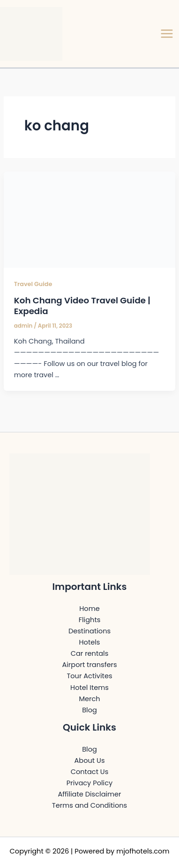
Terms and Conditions (89, 805)
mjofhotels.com (143, 851)
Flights (90, 620)
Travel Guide (33, 284)
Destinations (89, 631)
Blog (89, 710)
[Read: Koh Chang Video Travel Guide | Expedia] (89, 219)
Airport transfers (89, 665)
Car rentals (90, 653)
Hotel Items (89, 688)
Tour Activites (89, 676)
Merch (89, 699)
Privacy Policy (89, 783)
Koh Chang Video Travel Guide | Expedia (82, 306)
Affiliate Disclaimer (89, 794)
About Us (90, 760)
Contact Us (90, 772)
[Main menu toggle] (167, 34)
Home (89, 609)
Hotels (90, 642)
